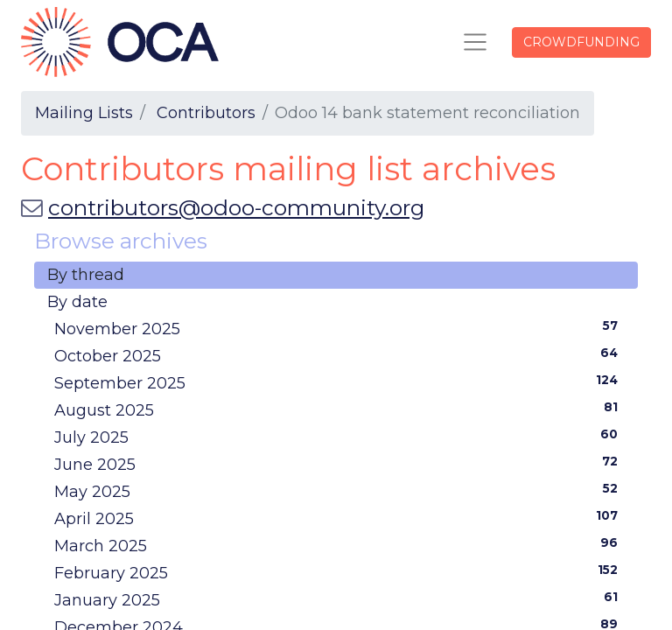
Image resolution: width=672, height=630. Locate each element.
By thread (86, 275)
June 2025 (339, 464)
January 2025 (339, 599)
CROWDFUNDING (581, 42)
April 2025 (339, 518)
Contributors (206, 113)
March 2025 (339, 545)
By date (77, 302)
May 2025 (339, 491)
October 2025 (339, 355)
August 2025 (339, 409)
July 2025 (339, 437)
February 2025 (339, 572)
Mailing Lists (84, 113)
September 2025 (339, 382)
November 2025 (339, 328)
